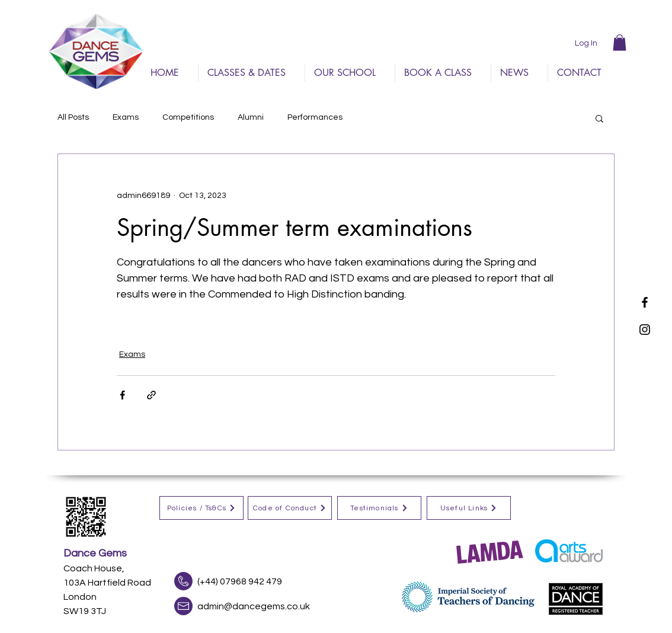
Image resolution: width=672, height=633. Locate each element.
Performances (315, 117)
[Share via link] (151, 395)
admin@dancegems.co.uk (254, 606)
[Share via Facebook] (122, 395)
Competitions (188, 117)
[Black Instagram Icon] (645, 330)
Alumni (251, 117)
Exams (126, 117)
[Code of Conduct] (290, 508)
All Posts (73, 117)
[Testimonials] (379, 508)
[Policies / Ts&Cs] (201, 508)
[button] (620, 42)
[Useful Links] (469, 508)
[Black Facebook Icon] (645, 302)
